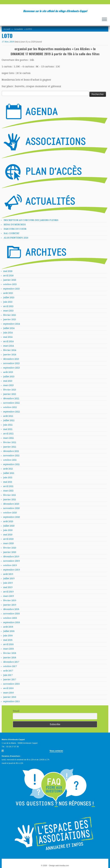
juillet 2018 (9, 631)
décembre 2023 (11, 359)
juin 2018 (8, 636)
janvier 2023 (10, 394)
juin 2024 (8, 333)
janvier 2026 (10, 280)
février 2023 (10, 390)
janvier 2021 (10, 499)
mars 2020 (8, 543)
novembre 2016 (11, 684)
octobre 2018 (10, 618)
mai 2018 (8, 640)
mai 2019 (8, 587)
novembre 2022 (11, 403)
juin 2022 (8, 425)
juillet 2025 (9, 297)
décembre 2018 (11, 609)
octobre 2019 (10, 565)
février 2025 (10, 315)
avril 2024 (8, 341)
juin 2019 (8, 583)
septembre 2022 (11, 412)
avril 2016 (8, 688)
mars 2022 (8, 438)
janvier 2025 (10, 319)
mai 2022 (8, 429)
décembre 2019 (11, 557)
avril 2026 (8, 276)
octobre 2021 (10, 460)
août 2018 (8, 627)
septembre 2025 (11, 289)
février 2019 (10, 600)
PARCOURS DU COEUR (15, 229)
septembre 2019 (11, 570)
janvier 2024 (10, 355)
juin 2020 (8, 530)
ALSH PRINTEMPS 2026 (16, 238)
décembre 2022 (11, 398)
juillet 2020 (9, 526)
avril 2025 (8, 306)
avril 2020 (8, 539)
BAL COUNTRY (11, 233)
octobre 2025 (10, 284)
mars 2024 (8, 346)
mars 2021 (8, 491)
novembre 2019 (11, 561)
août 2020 (8, 521)
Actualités (18, 29)
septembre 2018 (11, 622)
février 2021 (10, 495)
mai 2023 (8, 381)
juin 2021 (8, 477)
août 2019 (8, 574)
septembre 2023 (11, 368)
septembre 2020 (11, 517)
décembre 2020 (11, 504)
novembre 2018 (11, 614)
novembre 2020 (11, 508)
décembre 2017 (11, 662)
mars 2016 (8, 693)
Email (16, 711)
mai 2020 (8, 535)
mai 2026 (8, 271)
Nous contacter (56, 751)
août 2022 (8, 416)
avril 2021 (8, 486)
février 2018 (10, 653)
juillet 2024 (9, 328)
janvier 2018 (10, 658)
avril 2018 (8, 644)
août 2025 (8, 293)
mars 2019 (8, 596)
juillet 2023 (9, 376)
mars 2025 (8, 311)
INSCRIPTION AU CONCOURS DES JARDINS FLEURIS (31, 220)
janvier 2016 (10, 697)
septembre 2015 (11, 701)
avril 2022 (8, 434)
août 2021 (8, 469)
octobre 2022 (10, 407)
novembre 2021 (11, 456)
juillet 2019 (9, 578)
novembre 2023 (11, 363)
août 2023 (8, 372)
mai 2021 (8, 482)
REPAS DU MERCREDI (15, 225)
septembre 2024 (11, 324)
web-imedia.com (62, 865)
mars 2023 (8, 385)
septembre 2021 (11, 464)
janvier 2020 (10, 552)
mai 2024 (8, 337)
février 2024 (10, 350)
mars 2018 (8, 649)
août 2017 (8, 671)
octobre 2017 (10, 666)
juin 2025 (8, 302)
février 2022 (10, 442)
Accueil (7, 29)
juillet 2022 (9, 420)
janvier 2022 (10, 447)
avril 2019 (8, 592)
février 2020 (10, 548)
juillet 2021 (9, 473)
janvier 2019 (10, 605)
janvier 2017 (10, 679)
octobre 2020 (10, 513)
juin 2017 (8, 675)
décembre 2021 (11, 451)
